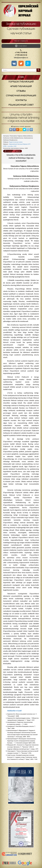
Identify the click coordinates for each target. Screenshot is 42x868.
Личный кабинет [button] (21, 46)
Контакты (21, 100)
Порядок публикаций (21, 82)
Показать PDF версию (13, 151)
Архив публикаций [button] (21, 86)
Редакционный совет (21, 105)
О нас (21, 77)
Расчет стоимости (21, 41)
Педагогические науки (16, 142)
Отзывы (21, 91)
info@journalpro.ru (21, 58)
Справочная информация (21, 96)
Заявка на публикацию (21, 24)
